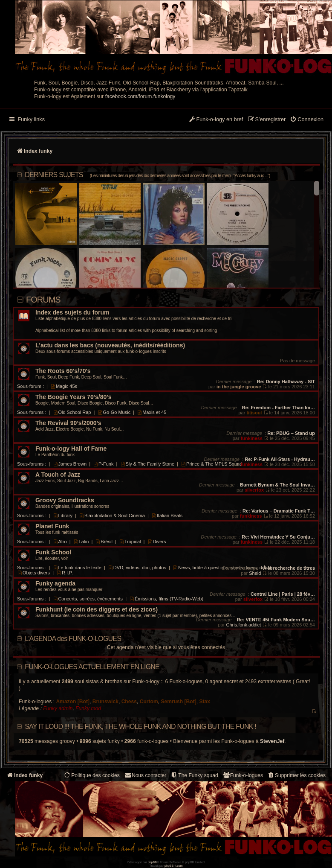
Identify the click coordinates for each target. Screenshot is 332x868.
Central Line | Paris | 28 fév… (283, 594)
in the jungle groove (239, 387)
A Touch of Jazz (58, 475)
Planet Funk (52, 526)
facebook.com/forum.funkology (140, 96)
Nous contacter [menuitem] (145, 775)
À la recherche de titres (289, 568)
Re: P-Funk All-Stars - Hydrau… (280, 459)
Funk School (53, 552)
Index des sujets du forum (72, 313)
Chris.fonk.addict (243, 625)
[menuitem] (307, 120)
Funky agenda (55, 584)
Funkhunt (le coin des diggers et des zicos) (97, 610)
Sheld (255, 573)
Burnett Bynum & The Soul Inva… (277, 485)
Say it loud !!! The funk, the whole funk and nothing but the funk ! (140, 727)
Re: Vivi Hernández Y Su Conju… (278, 537)
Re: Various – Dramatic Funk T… (279, 511)
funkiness (252, 438)
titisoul (254, 413)
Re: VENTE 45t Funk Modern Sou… (276, 620)
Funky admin (58, 708)
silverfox (254, 490)
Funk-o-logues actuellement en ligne (92, 667)
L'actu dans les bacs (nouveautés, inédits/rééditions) (110, 345)
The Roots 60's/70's (63, 371)
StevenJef (272, 741)
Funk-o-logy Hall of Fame (71, 449)
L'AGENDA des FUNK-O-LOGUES (73, 639)
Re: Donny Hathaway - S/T (286, 382)
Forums (43, 300)
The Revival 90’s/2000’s (68, 423)
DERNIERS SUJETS (147, 175)
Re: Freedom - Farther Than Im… (279, 408)
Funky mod (88, 708)
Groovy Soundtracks (65, 500)
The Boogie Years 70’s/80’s (73, 397)
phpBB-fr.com (174, 866)
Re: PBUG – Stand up (291, 433)
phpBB (152, 862)
